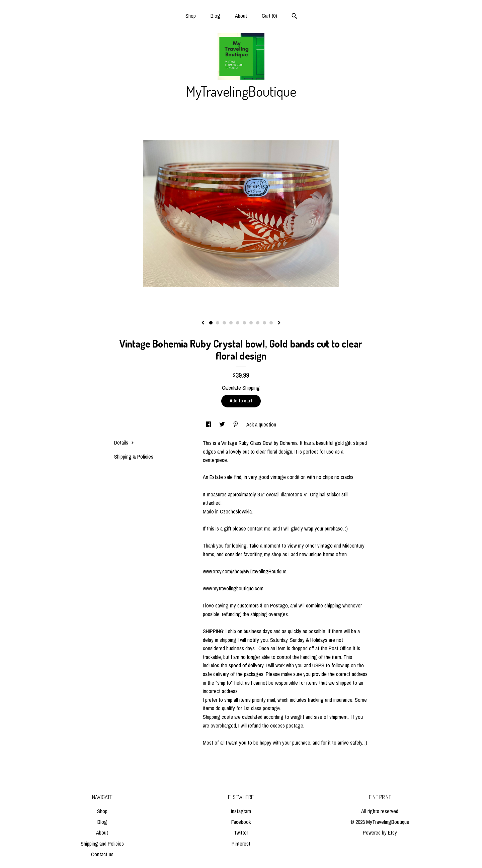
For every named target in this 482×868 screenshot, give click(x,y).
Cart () (269, 16)
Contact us (102, 854)
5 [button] (238, 323)
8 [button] (258, 323)
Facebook (241, 822)
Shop (191, 16)
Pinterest (241, 844)
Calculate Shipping (241, 388)
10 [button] (271, 323)
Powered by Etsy (380, 833)
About (241, 16)
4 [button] (231, 323)
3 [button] (224, 323)
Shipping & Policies (134, 457)
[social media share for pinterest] (236, 424)
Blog (215, 16)
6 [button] (244, 323)
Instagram (241, 811)
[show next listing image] (279, 323)
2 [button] (218, 323)
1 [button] (211, 323)
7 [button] (251, 323)
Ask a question (261, 424)
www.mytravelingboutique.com (233, 588)
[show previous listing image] (203, 323)
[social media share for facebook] (209, 424)
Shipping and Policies (102, 844)
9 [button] (264, 323)
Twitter (241, 833)
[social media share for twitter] (223, 424)
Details (124, 443)
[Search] (294, 17)
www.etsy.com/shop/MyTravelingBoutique (245, 571)
